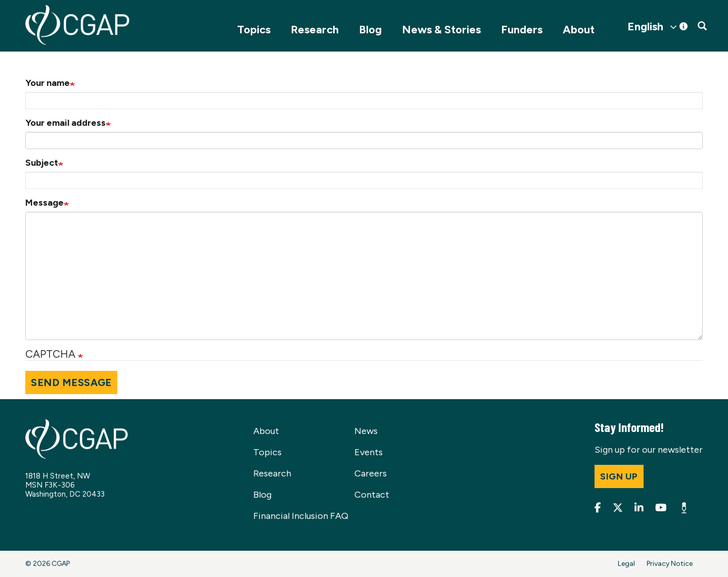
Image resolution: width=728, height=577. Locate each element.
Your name (48, 83)
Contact (372, 495)
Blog (370, 30)
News (366, 431)
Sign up (619, 476)
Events (369, 452)
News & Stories (441, 30)
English (645, 27)
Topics (254, 30)
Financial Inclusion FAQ (301, 516)
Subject (42, 163)
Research (315, 30)
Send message (71, 382)
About (579, 30)
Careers (371, 473)
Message (44, 203)
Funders (522, 30)
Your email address (65, 123)
